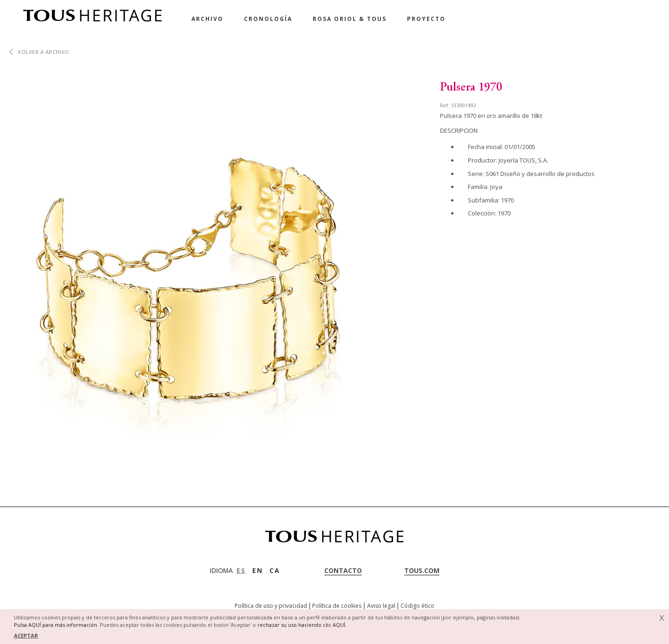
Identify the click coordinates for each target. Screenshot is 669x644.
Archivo (207, 19)
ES (241, 570)
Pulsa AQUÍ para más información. (56, 625)
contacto (343, 570)
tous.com (422, 570)
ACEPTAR (26, 635)
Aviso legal (381, 606)
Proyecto (426, 19)
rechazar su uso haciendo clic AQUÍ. (302, 625)
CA (275, 570)
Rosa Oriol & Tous (350, 19)
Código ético (417, 606)
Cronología (268, 19)
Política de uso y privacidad (271, 606)
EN (258, 570)
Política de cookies (337, 606)
